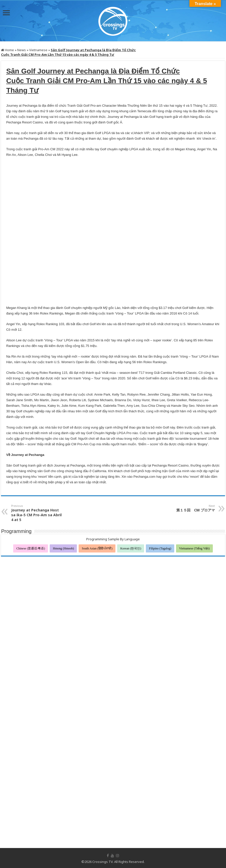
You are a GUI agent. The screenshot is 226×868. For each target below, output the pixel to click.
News (22, 50)
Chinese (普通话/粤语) (31, 548)
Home (7, 50)
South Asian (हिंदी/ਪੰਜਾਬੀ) (97, 548)
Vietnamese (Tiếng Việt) (194, 548)
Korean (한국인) (131, 548)
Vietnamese (38, 50)
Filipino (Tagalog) (160, 548)
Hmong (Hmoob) (63, 548)
